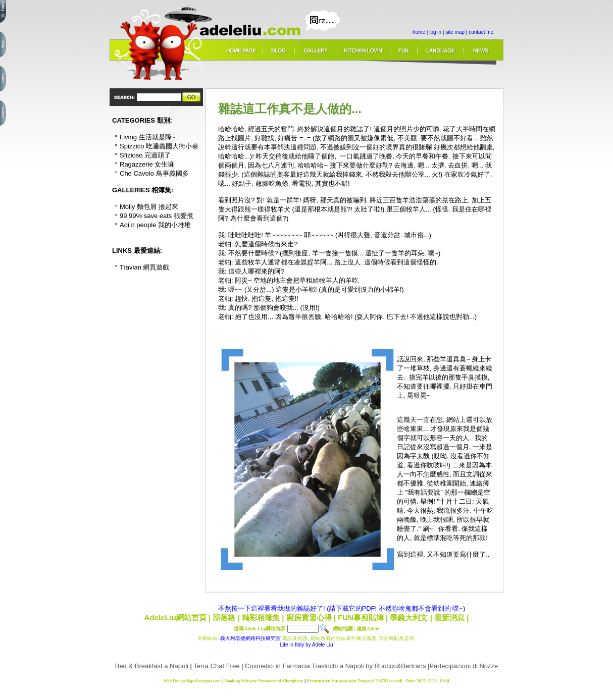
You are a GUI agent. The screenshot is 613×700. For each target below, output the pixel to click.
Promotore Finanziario (332, 681)
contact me (481, 32)
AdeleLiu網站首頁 (175, 617)
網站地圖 (343, 629)
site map (455, 32)
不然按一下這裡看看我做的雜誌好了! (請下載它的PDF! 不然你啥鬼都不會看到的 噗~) (342, 608)
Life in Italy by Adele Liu (306, 645)
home (419, 32)
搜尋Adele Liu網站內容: (260, 629)
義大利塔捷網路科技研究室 (250, 638)
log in (435, 32)
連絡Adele (368, 629)
